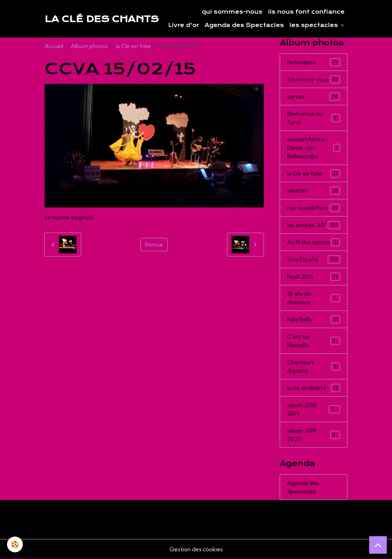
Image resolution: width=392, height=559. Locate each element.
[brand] (102, 19)
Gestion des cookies (196, 549)
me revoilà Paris (314, 208)
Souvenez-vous (314, 79)
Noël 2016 (314, 277)
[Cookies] (15, 544)
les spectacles (315, 25)
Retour (154, 245)
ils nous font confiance (306, 12)
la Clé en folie (133, 46)
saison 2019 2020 (314, 435)
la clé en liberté (314, 388)
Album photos (89, 46)
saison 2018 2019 (314, 409)
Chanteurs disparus (314, 366)
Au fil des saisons (314, 242)
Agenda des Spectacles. (303, 487)
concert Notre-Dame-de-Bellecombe (314, 148)
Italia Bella (314, 320)
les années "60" (314, 225)
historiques (314, 62)
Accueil (54, 46)
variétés (314, 191)
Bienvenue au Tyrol (314, 118)
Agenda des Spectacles (244, 25)
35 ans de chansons (314, 298)
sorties (314, 97)
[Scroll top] (378, 545)
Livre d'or (184, 25)
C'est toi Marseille (314, 341)
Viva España (314, 259)
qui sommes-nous (232, 12)
